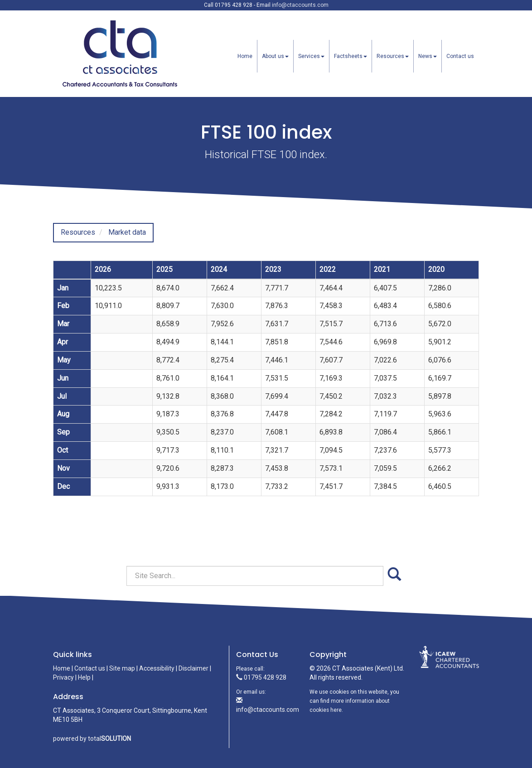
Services (311, 56)
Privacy (63, 677)
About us (275, 56)
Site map (122, 668)
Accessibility (157, 668)
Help (84, 677)
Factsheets (351, 56)
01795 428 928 (261, 677)
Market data (127, 232)
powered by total (92, 739)
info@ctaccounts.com (300, 5)
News (428, 56)
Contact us (460, 56)
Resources (393, 56)
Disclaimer (193, 668)
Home (245, 56)
